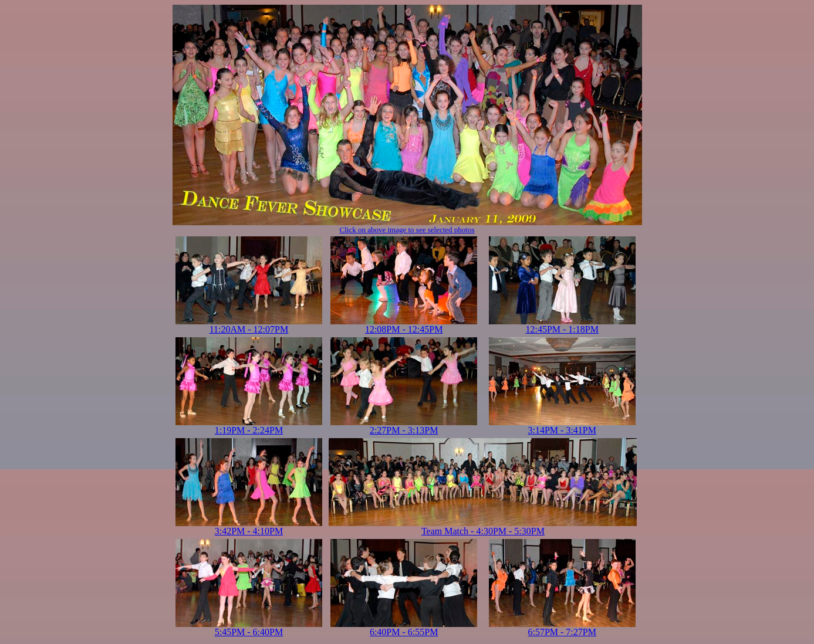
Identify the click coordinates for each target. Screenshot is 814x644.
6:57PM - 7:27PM (562, 628)
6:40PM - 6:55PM (404, 628)
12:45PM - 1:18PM (562, 325)
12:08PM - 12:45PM (404, 325)
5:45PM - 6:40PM (249, 628)
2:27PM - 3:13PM (404, 426)
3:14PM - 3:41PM (562, 426)
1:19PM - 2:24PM (249, 426)
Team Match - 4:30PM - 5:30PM (483, 527)
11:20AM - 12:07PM (249, 325)
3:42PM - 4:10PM (249, 527)
